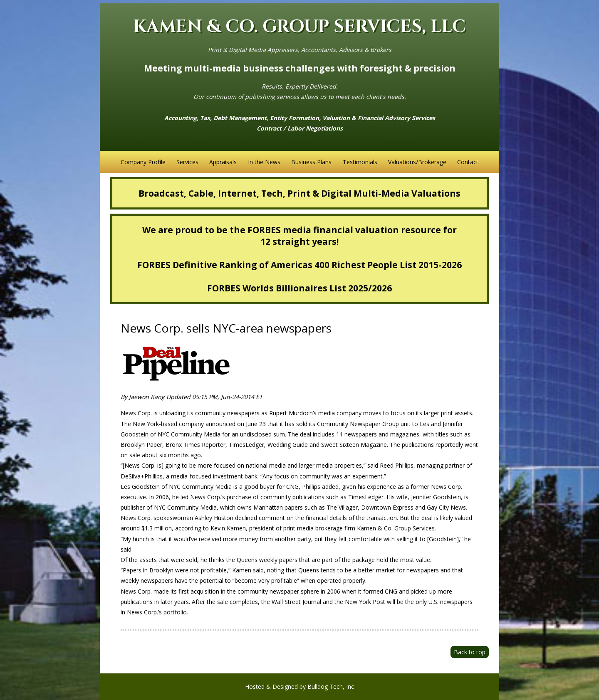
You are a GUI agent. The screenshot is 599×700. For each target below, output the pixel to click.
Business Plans (311, 162)
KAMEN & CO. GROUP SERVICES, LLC (299, 27)
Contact (468, 162)
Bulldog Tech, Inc (331, 686)
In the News (264, 162)
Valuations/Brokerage (417, 162)
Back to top (470, 652)
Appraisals (223, 162)
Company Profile (143, 162)
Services (187, 162)
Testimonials (360, 162)
